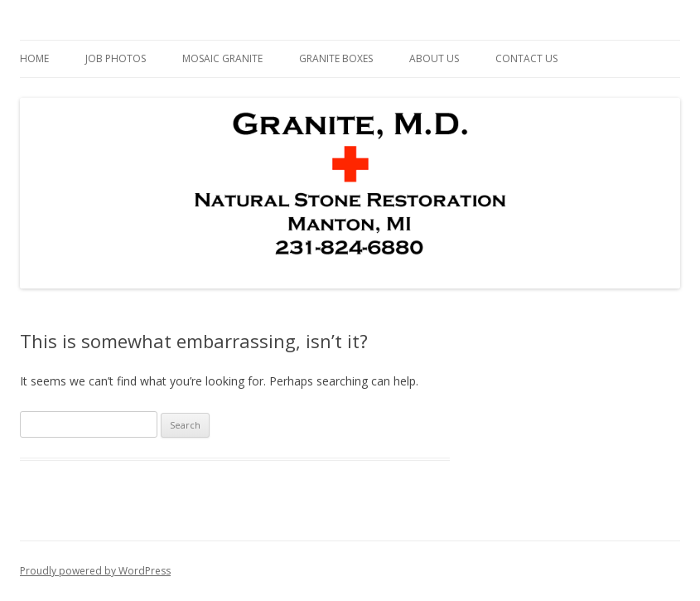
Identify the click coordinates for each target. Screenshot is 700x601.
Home (34, 58)
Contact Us (526, 58)
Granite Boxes (336, 58)
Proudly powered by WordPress (95, 571)
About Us (434, 58)
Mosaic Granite (222, 58)
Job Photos (116, 58)
